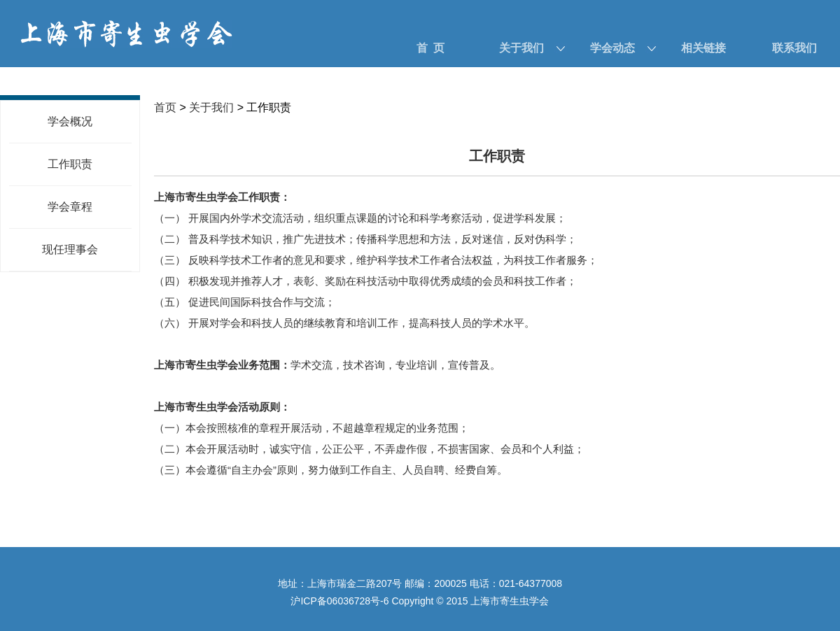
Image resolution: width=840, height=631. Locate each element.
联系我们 (794, 48)
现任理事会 (70, 249)
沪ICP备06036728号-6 (339, 601)
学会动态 (612, 48)
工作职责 (70, 164)
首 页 (431, 48)
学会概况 (70, 121)
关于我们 (521, 48)
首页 (165, 107)
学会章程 (70, 207)
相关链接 (703, 48)
